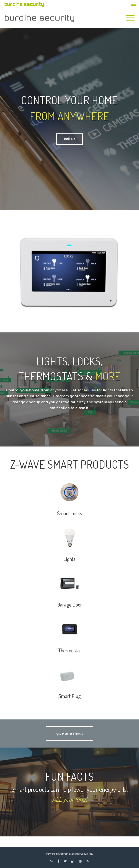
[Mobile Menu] (130, 18)
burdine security (40, 18)
